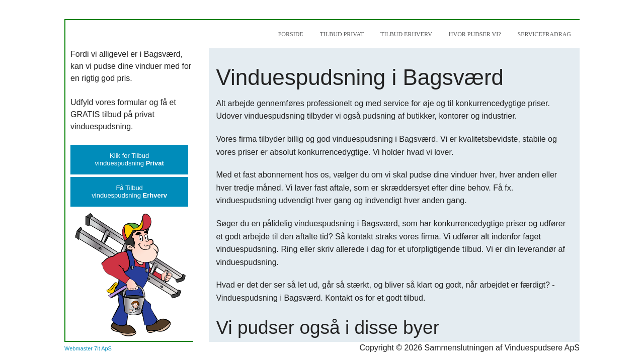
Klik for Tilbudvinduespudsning (129, 159)
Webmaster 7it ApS (88, 348)
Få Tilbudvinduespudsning (129, 192)
